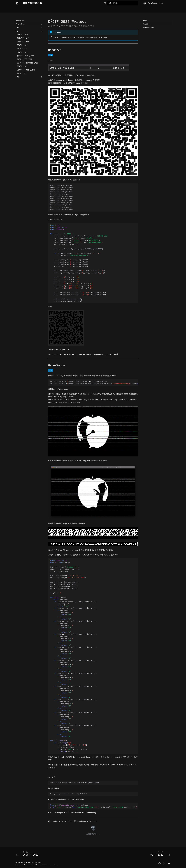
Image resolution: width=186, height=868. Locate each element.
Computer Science (31, 9)
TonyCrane (38, 863)
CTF (66, 9)
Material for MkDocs (32, 865)
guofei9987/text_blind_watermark (66, 799)
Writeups (75, 9)
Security (47, 9)
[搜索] (123, 3)
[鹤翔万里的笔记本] (17, 3)
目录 (145, 21)
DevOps (58, 9)
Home (18, 9)
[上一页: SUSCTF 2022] (28, 854)
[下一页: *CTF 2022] (159, 854)
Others (86, 9)
